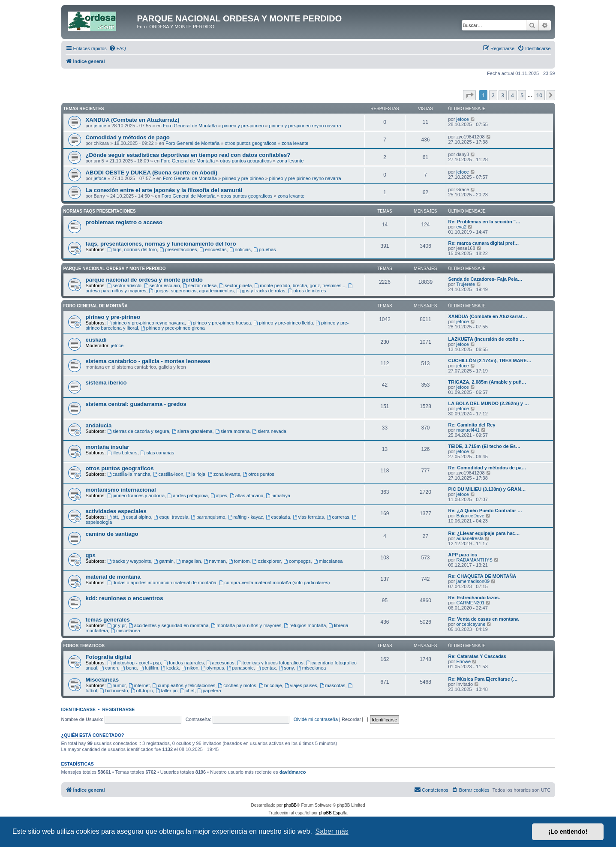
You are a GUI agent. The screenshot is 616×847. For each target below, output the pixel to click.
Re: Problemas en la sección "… (484, 222)
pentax (266, 668)
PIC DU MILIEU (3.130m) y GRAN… (487, 489)
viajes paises (301, 685)
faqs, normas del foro (132, 249)
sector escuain (162, 285)
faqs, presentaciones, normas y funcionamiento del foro (161, 244)
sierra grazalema (192, 431)
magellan (188, 561)
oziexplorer (266, 561)
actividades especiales (116, 511)
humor (117, 685)
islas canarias (157, 453)
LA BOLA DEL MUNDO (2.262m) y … (489, 403)
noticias (240, 249)
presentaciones (178, 249)
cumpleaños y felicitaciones (184, 685)
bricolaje (270, 685)
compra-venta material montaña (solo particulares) (275, 583)
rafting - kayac (246, 517)
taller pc (167, 691)
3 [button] (503, 95)
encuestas (213, 249)
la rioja (196, 474)
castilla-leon (168, 474)
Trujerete (466, 284)
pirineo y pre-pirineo (243, 126)
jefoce (100, 126)
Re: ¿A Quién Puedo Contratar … (485, 511)
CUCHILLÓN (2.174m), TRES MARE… (490, 360)
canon (109, 668)
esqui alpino (136, 517)
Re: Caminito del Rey (472, 425)
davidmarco (293, 772)
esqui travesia (171, 517)
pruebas (265, 249)
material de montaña (113, 577)
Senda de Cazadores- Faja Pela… (485, 279)
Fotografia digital (109, 657)
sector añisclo (124, 285)
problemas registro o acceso (124, 222)
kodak (170, 668)
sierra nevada (269, 431)
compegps (297, 561)
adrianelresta (470, 538)
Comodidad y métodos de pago (128, 137)
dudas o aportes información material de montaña (162, 583)
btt (113, 517)
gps (91, 555)
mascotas (333, 685)
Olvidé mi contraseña (316, 719)
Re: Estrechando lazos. (474, 598)
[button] (469, 95)
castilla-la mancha (129, 474)
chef (187, 691)
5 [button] (522, 95)
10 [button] (539, 95)
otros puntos (258, 474)
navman (215, 561)
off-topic (142, 691)
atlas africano (246, 496)
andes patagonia (187, 496)
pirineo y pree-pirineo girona (173, 328)
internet (139, 685)
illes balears (122, 453)
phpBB (290, 805)
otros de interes (307, 291)
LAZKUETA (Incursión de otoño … (487, 339)
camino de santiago (112, 534)
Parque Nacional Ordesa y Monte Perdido (115, 269)
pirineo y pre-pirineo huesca (219, 323)
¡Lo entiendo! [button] (568, 832)
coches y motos (237, 685)
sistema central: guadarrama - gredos (136, 404)
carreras (338, 517)
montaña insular (108, 447)
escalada (278, 517)
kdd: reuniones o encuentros (125, 598)
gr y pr (117, 625)
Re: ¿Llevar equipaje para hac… (484, 533)
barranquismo (208, 517)
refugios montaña (305, 625)
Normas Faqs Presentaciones (100, 211)
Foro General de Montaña (190, 126)
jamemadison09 (473, 581)
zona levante (295, 143)
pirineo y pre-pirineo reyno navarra (305, 126)
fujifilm (149, 668)
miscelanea (328, 561)
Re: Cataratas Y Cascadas (477, 656)
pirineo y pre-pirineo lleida (284, 323)
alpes (219, 496)
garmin (164, 561)
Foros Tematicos (84, 646)
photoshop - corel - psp (134, 663)
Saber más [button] (332, 831)
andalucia (99, 425)
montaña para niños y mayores (246, 625)
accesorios (220, 663)
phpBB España (333, 813)
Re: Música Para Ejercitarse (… (483, 679)
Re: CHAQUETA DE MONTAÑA (482, 576)
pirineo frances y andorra (136, 496)
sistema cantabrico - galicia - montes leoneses (148, 361)
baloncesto (114, 691)
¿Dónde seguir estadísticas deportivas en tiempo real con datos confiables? (188, 155)
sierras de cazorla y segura (138, 431)
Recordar (355, 719)
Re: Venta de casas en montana (484, 619)
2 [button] (493, 95)
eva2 (461, 227)
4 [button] (512, 95)
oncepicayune (471, 624)
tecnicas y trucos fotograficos (270, 663)
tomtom (239, 561)
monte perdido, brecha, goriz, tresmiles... (300, 285)
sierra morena (233, 431)
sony (286, 668)
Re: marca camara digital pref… (484, 243)
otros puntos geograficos (250, 143)
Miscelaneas (102, 680)
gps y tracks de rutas (261, 291)
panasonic (240, 668)
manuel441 (468, 430)
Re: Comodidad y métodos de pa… (487, 468)
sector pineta (235, 285)
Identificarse (79, 709)
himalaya (278, 496)
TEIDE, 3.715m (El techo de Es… (485, 446)
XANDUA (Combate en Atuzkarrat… (488, 316)
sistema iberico (106, 383)
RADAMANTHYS (474, 560)
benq (129, 668)
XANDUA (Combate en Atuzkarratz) (133, 120)
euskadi (96, 340)
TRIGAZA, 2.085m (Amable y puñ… (487, 382)
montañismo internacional (121, 490)
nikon (190, 668)
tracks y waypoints (129, 561)
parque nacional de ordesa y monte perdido (144, 280)
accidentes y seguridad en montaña (169, 625)
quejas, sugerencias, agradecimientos (191, 291)
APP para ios (463, 555)
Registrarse (118, 709)
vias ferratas (308, 517)
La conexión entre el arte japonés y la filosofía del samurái (164, 190)
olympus (213, 668)
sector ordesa (200, 285)
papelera (209, 691)
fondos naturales (183, 663)
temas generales (108, 620)
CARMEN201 (470, 603)
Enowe (463, 661)
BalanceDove (470, 516)
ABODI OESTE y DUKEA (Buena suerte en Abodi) (152, 173)
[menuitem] (117, 48)
